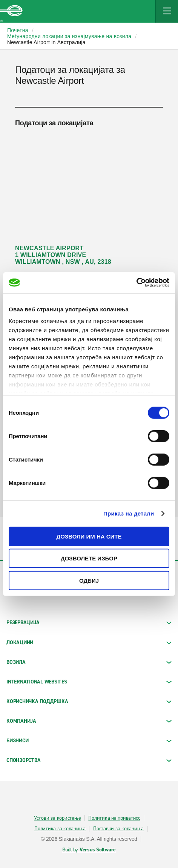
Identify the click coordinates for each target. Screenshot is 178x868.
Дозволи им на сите (89, 536)
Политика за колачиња (60, 829)
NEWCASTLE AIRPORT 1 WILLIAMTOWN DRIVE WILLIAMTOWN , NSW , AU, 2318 (63, 255)
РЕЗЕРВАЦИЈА (89, 623)
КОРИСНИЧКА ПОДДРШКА (89, 701)
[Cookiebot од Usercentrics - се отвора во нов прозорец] (136, 283)
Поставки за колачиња (118, 829)
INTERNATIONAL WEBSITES (89, 682)
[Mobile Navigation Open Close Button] (167, 11)
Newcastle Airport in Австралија (46, 42)
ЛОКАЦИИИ (89, 643)
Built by (89, 850)
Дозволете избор (89, 558)
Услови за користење (57, 818)
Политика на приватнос (114, 818)
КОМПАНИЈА (89, 721)
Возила (89, 662)
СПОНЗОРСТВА (89, 760)
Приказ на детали (129, 513)
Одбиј (89, 580)
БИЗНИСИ (89, 741)
